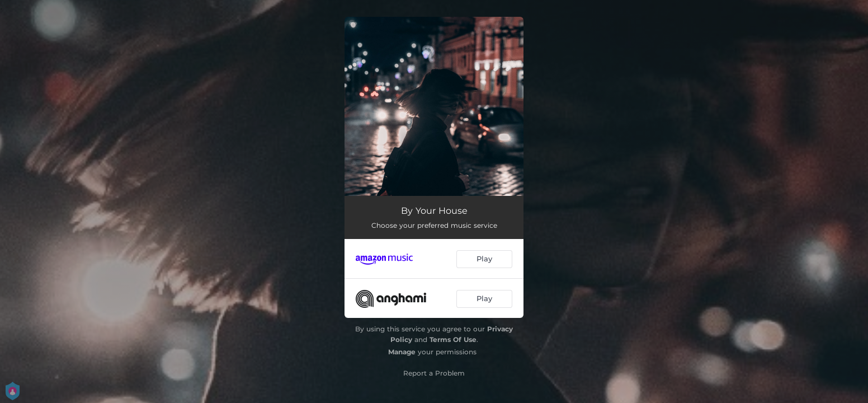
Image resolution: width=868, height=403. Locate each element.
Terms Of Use (453, 339)
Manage (402, 352)
